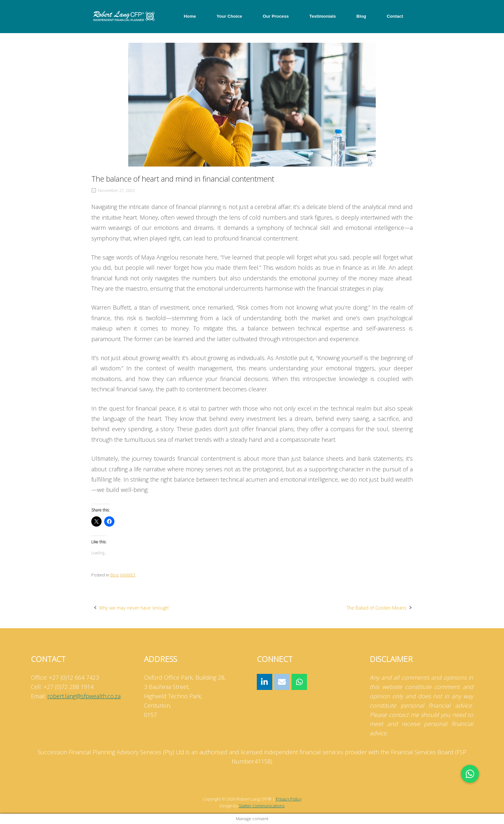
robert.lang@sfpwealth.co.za (84, 696)
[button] (470, 774)
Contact (395, 16)
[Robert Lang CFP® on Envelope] (282, 682)
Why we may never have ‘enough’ (134, 608)
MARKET (128, 575)
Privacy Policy (289, 799)
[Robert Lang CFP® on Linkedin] (265, 682)
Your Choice (229, 16)
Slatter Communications (262, 806)
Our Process (276, 16)
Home (190, 16)
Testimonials (322, 16)
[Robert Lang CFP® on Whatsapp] (299, 682)
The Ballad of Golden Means (377, 608)
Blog (361, 16)
